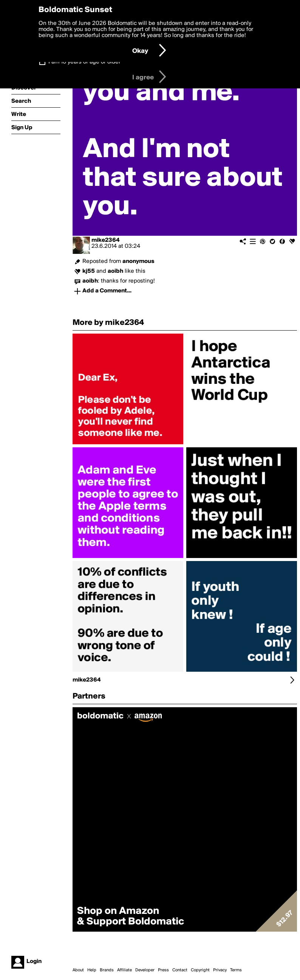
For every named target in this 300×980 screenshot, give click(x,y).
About (78, 970)
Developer (145, 970)
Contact (180, 970)
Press (163, 970)
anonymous (138, 261)
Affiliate (124, 970)
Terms (236, 970)
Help (92, 970)
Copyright (200, 970)
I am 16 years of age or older (84, 62)
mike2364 (105, 240)
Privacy (220, 970)
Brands (107, 970)
